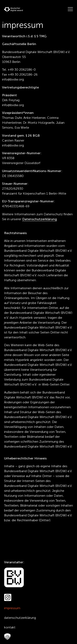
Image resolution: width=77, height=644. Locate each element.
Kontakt (10, 627)
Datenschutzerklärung (20, 618)
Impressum (12, 608)
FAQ (6, 637)
